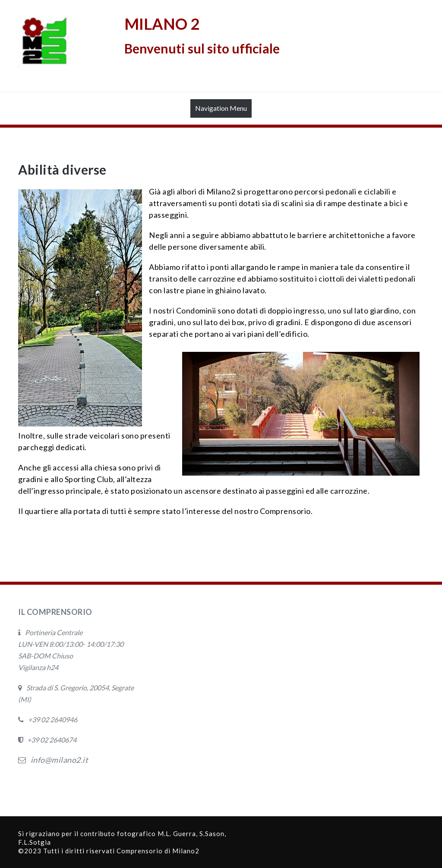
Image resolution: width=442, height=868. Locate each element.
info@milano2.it (53, 760)
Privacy (32, 784)
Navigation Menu (221, 110)
